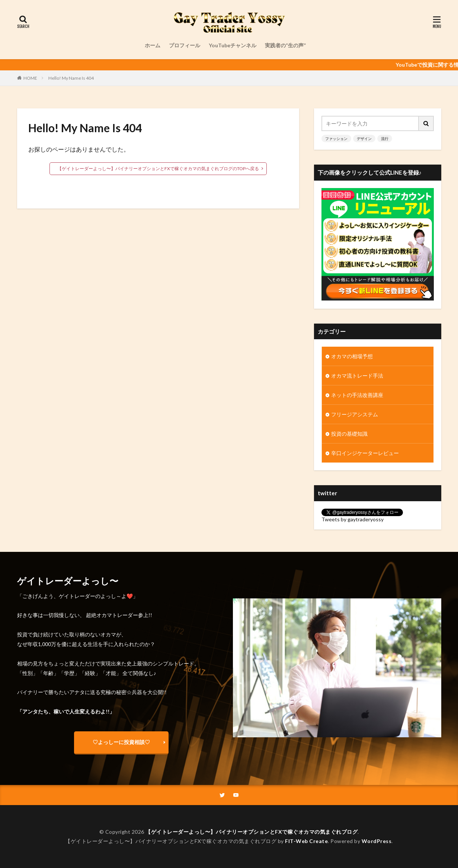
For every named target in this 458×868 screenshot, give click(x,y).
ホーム (153, 45)
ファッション (336, 139)
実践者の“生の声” (285, 45)
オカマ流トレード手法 (357, 376)
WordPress (377, 841)
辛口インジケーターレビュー (365, 453)
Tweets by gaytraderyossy (353, 519)
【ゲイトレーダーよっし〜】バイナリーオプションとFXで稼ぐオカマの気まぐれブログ (252, 832)
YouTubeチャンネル (233, 45)
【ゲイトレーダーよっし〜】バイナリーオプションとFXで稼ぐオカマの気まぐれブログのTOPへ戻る (158, 168)
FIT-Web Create (306, 841)
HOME (30, 78)
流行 (385, 139)
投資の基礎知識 (349, 434)
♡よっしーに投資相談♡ (121, 742)
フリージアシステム (355, 414)
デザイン (364, 139)
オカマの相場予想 (352, 356)
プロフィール (185, 45)
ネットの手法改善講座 (357, 395)
